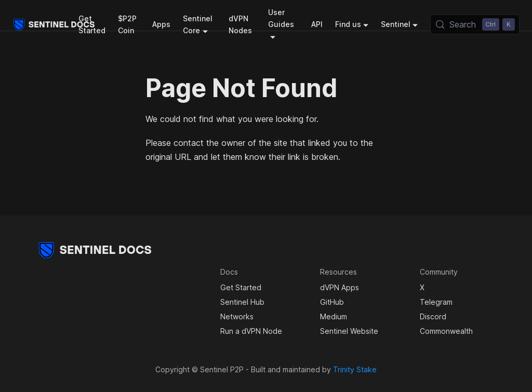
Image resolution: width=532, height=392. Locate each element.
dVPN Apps (340, 287)
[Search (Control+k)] (475, 24)
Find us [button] (348, 24)
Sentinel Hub (242, 302)
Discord (433, 316)
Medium (334, 316)
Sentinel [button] (396, 24)
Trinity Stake (355, 369)
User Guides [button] (281, 18)
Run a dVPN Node (251, 331)
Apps (161, 24)
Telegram (436, 302)
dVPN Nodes (240, 24)
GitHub (332, 302)
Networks (237, 316)
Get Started (92, 24)
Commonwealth (446, 331)
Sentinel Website (349, 331)
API (317, 24)
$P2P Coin (127, 24)
